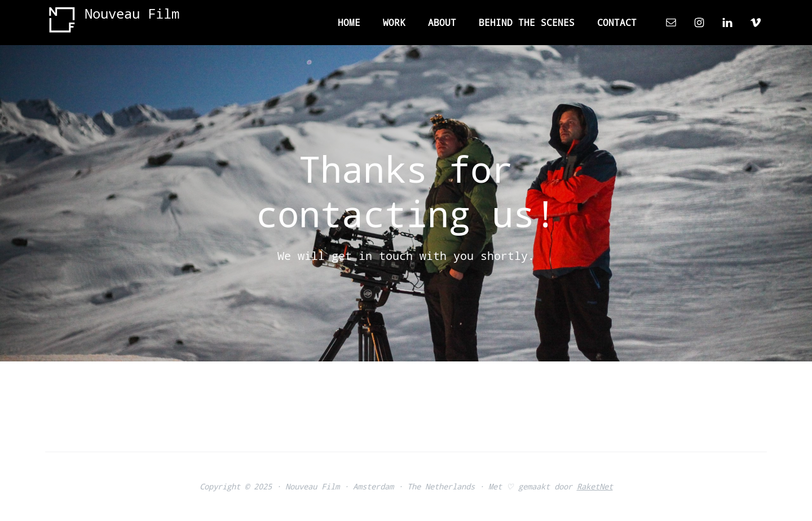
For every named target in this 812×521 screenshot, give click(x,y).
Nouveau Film (132, 14)
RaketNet (595, 486)
